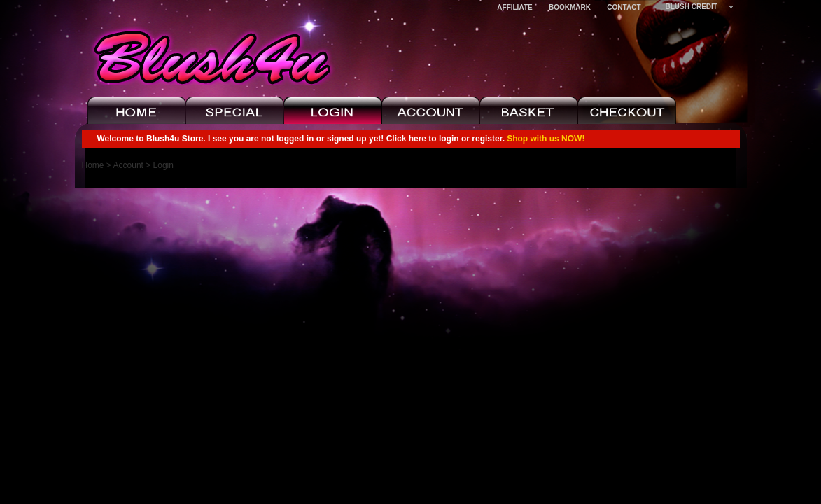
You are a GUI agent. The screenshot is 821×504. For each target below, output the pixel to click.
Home (93, 165)
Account (128, 165)
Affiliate (514, 7)
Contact (624, 7)
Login (163, 165)
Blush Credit (692, 7)
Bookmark (570, 7)
